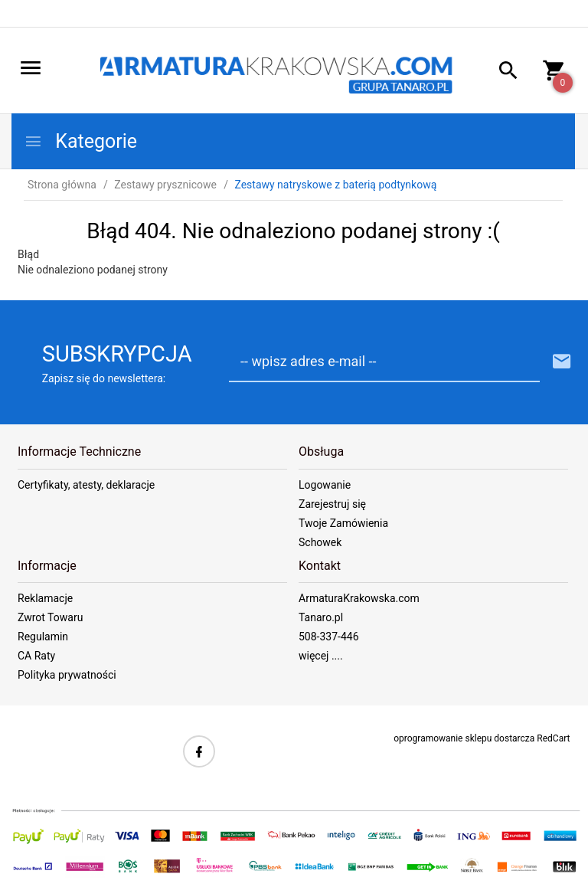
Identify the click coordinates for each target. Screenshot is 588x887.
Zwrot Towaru (50, 617)
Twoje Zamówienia (343, 523)
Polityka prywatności (67, 675)
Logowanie (325, 485)
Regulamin (43, 637)
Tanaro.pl (321, 617)
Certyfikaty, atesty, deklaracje (86, 485)
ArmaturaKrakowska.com (359, 598)
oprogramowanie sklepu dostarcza (464, 738)
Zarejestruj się (332, 504)
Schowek (320, 542)
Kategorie (80, 141)
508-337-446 (329, 637)
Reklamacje (45, 598)
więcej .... (321, 656)
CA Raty (36, 656)
